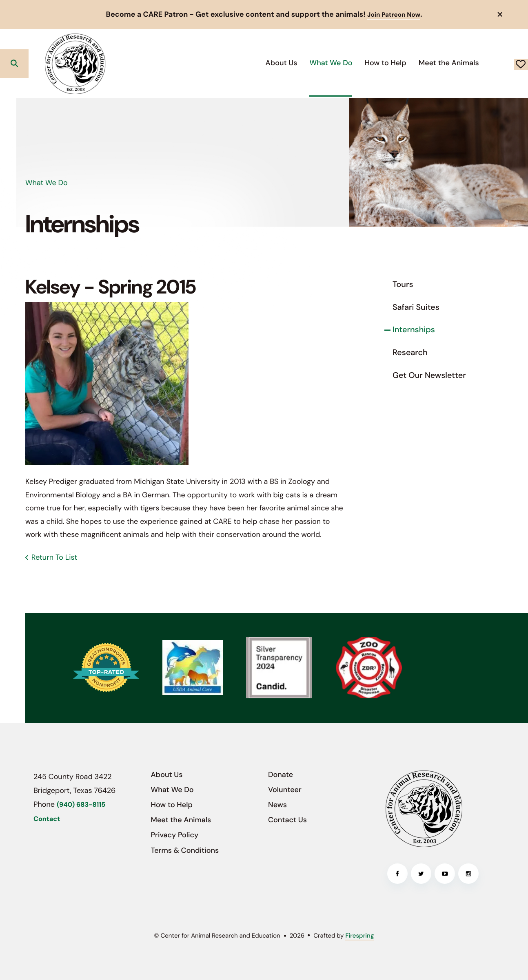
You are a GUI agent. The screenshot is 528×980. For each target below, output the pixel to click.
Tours (403, 285)
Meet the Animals (390, 63)
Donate (492, 64)
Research (410, 353)
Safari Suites (416, 307)
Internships (414, 330)
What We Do (273, 63)
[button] (500, 14)
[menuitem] (223, 63)
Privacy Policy (175, 835)
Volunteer (285, 790)
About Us (223, 63)
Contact (47, 819)
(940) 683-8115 (81, 805)
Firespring (359, 936)
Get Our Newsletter (429, 375)
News (277, 805)
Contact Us (287, 820)
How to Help (327, 63)
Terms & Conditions (185, 850)
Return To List (54, 557)
